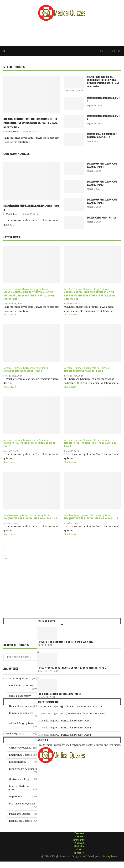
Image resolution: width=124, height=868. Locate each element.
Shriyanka (43, 721)
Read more (10, 315)
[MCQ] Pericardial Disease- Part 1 (72, 721)
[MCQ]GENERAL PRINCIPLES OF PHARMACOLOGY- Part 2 (102, 136)
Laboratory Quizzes (17, 154)
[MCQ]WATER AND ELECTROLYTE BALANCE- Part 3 (102, 183)
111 (5, 558)
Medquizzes (110, 856)
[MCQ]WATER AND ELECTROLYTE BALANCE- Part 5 (31, 208)
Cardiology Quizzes (23, 748)
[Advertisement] (62, 33)
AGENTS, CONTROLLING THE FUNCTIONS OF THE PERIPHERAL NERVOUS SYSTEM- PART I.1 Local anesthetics (103, 82)
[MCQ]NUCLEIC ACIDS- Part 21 (102, 218)
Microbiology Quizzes (23, 724)
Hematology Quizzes (23, 706)
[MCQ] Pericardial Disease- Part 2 (72, 728)
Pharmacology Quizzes (35, 289)
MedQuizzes (12, 132)
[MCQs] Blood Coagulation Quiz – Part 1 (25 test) (65, 642)
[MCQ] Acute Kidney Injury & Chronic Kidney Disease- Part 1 (72, 668)
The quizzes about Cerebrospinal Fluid (59, 694)
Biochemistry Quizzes (16, 515)
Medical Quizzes (14, 67)
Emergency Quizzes (23, 755)
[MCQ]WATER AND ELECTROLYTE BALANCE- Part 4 (102, 165)
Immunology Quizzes (23, 713)
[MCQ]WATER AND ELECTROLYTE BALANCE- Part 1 (102, 201)
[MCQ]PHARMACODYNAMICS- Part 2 (103, 100)
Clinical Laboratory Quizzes (22, 698)
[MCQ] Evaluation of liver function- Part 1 (79, 707)
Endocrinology (23, 762)
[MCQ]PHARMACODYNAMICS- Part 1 (103, 118)
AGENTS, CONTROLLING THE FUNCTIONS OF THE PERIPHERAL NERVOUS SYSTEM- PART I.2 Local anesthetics (31, 123)
